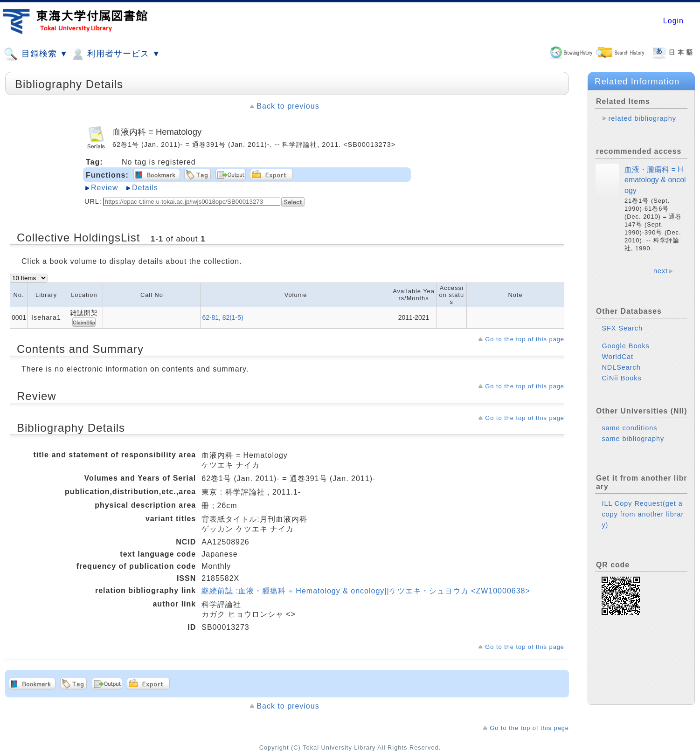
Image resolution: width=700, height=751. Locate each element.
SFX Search (622, 328)
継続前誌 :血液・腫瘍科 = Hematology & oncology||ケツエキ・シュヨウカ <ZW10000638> (366, 591)
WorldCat (617, 357)
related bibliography (642, 118)
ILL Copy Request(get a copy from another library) (643, 514)
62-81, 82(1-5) (222, 317)
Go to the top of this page (525, 339)
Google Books (625, 346)
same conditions (629, 428)
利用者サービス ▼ (115, 54)
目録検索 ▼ (36, 54)
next (661, 271)
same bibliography (633, 439)
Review (104, 188)
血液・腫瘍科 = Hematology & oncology (655, 180)
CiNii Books (621, 378)
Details (145, 188)
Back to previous (288, 106)
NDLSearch (621, 367)
